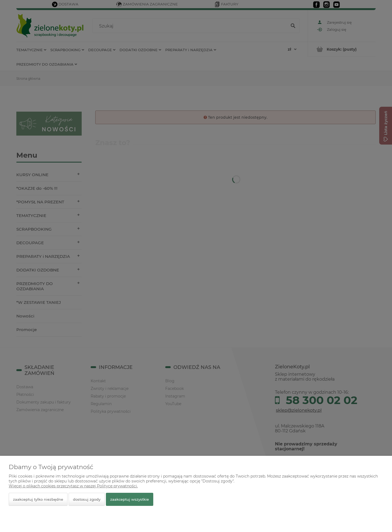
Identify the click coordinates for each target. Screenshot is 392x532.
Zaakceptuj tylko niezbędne (38, 499)
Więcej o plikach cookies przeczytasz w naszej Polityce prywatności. (73, 486)
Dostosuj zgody (87, 499)
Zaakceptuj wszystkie (130, 499)
